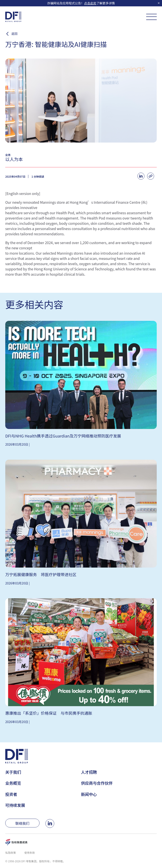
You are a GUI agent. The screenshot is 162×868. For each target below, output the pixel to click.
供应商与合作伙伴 (97, 783)
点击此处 (90, 3)
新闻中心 (89, 794)
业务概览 (13, 783)
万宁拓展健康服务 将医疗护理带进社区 (41, 574)
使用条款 (30, 853)
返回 (14, 34)
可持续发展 (15, 805)
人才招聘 (89, 772)
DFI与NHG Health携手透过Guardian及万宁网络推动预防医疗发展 (63, 436)
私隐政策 (11, 853)
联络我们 (22, 823)
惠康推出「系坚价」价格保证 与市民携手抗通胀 (49, 713)
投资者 (11, 794)
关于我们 (13, 772)
